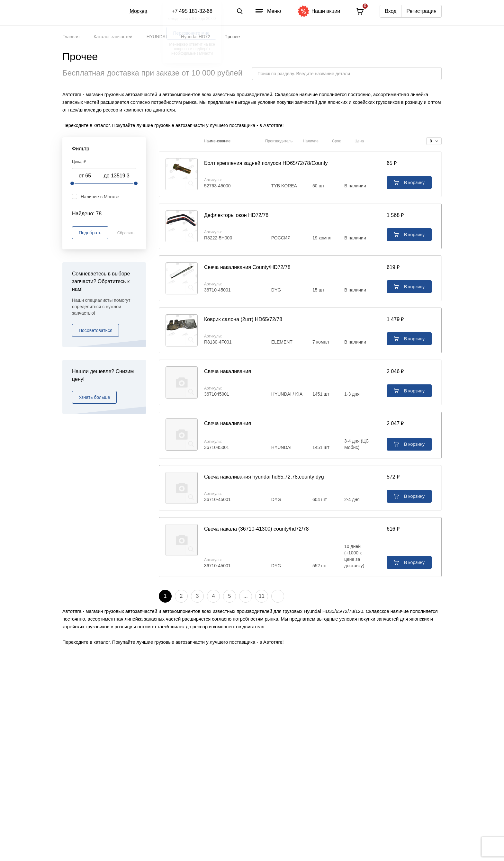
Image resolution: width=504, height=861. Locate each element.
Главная (71, 37)
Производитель (279, 141)
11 (262, 596)
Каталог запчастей (113, 37)
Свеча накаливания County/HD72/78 (247, 267)
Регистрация (421, 11)
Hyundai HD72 (196, 37)
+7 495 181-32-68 (192, 11)
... (245, 596)
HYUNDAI (157, 37)
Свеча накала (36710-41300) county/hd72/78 (256, 529)
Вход (391, 11)
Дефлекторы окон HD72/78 (236, 215)
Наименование (217, 141)
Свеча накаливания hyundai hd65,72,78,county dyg (264, 477)
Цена (359, 141)
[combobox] (434, 141)
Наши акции (319, 11)
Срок (336, 141)
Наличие (311, 141)
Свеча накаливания (228, 371)
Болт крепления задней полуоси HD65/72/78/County (266, 163)
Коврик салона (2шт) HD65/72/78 (243, 319)
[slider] (72, 183)
